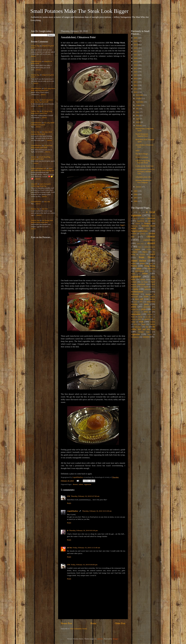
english (137, 249)
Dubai (140, 247)
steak (141, 322)
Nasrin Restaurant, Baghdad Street (142, 135)
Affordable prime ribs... (144, 177)
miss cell (139, 299)
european (134, 252)
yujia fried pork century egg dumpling (41, 185)
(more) (33, 56)
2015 (136, 75)
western (146, 337)
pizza (144, 309)
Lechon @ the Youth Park (145, 166)
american (151, 218)
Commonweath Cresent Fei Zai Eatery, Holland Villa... (145, 171)
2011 (136, 89)
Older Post (120, 623)
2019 (136, 62)
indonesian (151, 269)
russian (140, 317)
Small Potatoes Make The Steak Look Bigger (79, 11)
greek (151, 263)
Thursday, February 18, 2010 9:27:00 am (85, 496)
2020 (136, 58)
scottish (133, 319)
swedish (152, 322)
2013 (136, 82)
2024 (136, 45)
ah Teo (69, 548)
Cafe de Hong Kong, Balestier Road (143, 162)
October (139, 98)
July (138, 109)
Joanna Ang (35, 46)
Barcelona (134, 226)
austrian (138, 223)
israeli (133, 274)
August (139, 105)
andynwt (100, 639)
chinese (151, 236)
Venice (150, 334)
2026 (136, 38)
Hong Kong (150, 266)
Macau (153, 287)
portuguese (137, 312)
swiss (135, 324)
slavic (140, 319)
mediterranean (137, 292)
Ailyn (137, 150)
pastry (134, 307)
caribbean (143, 234)
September (140, 102)
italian (145, 273)
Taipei (143, 324)
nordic (135, 302)
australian (152, 221)
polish (153, 309)
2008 (136, 194)
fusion (133, 263)
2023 (136, 48)
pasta (146, 304)
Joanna (34, 157)
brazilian (148, 229)
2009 (136, 191)
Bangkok (147, 223)
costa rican (140, 243)
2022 (136, 51)
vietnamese (135, 337)
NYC (141, 302)
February (139, 126)
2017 (136, 68)
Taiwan (152, 324)
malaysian (148, 289)
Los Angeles (144, 287)
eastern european (150, 247)
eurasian (149, 249)
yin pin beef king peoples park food (42, 146)
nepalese (152, 299)
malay (136, 289)
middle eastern (149, 297)
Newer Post (66, 623)
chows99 (34, 184)
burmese (134, 234)
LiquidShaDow (73, 511)
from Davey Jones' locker (143, 259)
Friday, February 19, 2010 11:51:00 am (86, 548)
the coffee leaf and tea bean (143, 328)
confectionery (149, 240)
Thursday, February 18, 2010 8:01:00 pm (83, 530)
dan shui (47, 202)
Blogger (115, 639)
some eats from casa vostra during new (43, 169)
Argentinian (141, 221)
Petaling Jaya (135, 309)
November (140, 95)
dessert (75, 484)
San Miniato (149, 317)
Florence (142, 254)
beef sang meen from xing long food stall (43, 89)
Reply (69, 503)
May (138, 115)
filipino (145, 252)
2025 (136, 41)
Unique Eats (144, 332)
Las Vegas (144, 282)
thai (147, 327)
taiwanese (138, 327)
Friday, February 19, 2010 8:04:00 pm (84, 565)
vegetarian (87, 484)
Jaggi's (123, 225)
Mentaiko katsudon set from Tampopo (143, 181)
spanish (147, 319)
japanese (136, 276)
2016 (136, 72)
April (138, 119)
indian (81, 484)
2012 (136, 85)
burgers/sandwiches (139, 231)
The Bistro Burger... (142, 154)
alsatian (142, 218)
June (138, 112)
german (142, 263)
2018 (136, 65)
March (138, 122)
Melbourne (135, 294)
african (135, 218)
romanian (150, 314)
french (152, 254)
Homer (134, 266)
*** (140, 212)
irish (151, 271)
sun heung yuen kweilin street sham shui (42, 221)
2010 (136, 92)
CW (69, 496)
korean (143, 279)
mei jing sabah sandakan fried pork (43, 124)
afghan (153, 216)
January (139, 187)
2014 (136, 79)
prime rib (147, 312)
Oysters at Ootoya (142, 157)
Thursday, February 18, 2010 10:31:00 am (97, 511)
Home (94, 623)
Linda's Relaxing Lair (39, 168)
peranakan (147, 307)
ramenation (136, 314)
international (140, 271)
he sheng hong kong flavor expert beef (42, 112)
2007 (136, 198)
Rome (133, 317)
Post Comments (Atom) (79, 629)
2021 (136, 55)
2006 (136, 201)
